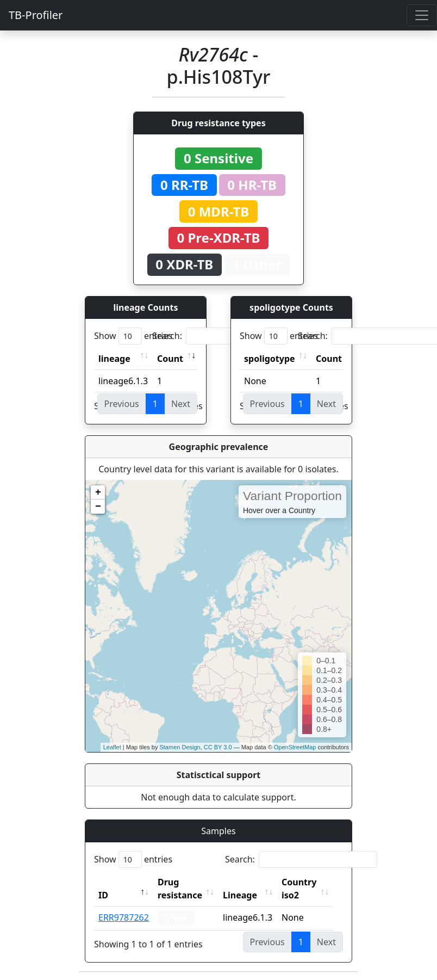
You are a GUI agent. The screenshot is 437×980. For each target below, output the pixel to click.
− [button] (98, 507)
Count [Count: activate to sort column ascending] (170, 359)
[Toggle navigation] (422, 15)
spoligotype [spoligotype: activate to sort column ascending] (270, 359)
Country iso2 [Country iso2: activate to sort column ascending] (305, 889)
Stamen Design (180, 747)
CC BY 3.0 (218, 747)
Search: (228, 336)
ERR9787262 (124, 917)
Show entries (133, 336)
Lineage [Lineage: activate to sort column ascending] (246, 895)
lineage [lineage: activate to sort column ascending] (114, 359)
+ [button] (98, 492)
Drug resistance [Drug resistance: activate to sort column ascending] (180, 889)
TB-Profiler (36, 15)
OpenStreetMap (295, 747)
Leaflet (112, 747)
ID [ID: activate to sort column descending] (103, 895)
